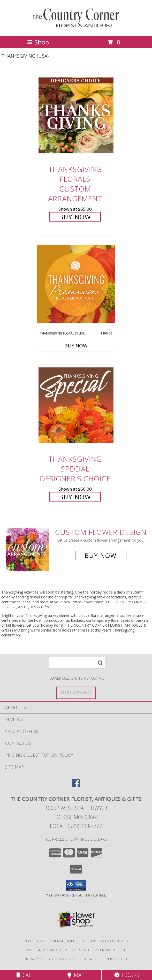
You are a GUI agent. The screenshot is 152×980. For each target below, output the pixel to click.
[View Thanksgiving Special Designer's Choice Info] (76, 405)
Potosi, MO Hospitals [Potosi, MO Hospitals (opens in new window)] (106, 941)
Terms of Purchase (77, 959)
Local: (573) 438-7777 (76, 826)
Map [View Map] (76, 975)
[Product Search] (77, 663)
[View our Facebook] (76, 785)
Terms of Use (115, 959)
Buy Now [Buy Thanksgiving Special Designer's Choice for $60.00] (75, 497)
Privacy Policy (39, 959)
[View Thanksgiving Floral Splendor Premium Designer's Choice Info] (76, 284)
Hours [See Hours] (127, 975)
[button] (76, 885)
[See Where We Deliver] (76, 692)
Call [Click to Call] (25, 975)
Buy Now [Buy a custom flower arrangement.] (101, 555)
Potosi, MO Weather (47, 950)
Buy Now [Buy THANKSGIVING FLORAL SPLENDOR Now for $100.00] (76, 346)
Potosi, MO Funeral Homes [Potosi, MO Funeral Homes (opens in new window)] (51, 941)
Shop (38, 42)
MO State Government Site (99, 950)
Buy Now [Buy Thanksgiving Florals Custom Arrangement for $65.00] (75, 217)
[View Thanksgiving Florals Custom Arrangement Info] (76, 115)
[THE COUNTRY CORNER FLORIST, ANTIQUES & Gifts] (76, 28)
